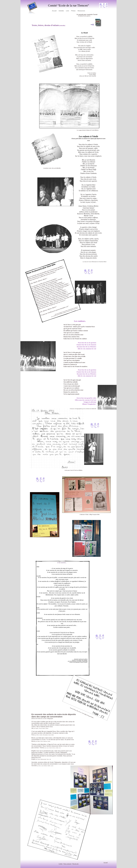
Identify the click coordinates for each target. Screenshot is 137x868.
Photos (73, 11)
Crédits (61, 864)
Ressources (81, 11)
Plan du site (75, 864)
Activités (61, 11)
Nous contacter (67, 864)
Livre (68, 11)
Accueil (54, 11)
